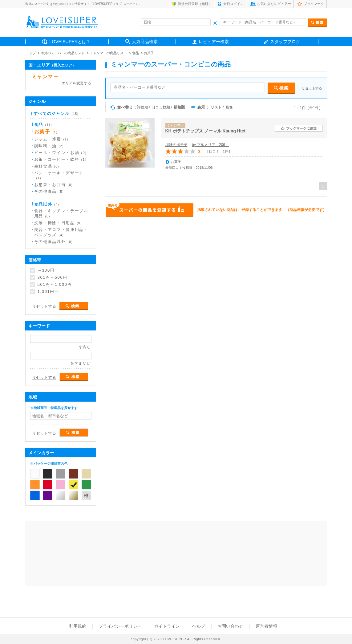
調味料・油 (50, 146)
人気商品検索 (145, 42)
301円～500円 (53, 277)
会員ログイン (233, 4)
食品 (136, 53)
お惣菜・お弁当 (54, 185)
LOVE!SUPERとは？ (70, 42)
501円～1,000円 (55, 285)
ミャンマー (45, 77)
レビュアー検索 (214, 42)
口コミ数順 (161, 107)
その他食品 (50, 191)
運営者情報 (266, 626)
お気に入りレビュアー (274, 4)
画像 (229, 107)
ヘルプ (199, 626)
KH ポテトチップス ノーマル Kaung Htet (206, 131)
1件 (225, 151)
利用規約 (78, 626)
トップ (31, 53)
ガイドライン (167, 626)
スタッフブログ (285, 42)
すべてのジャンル (57, 113)
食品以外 (48, 204)
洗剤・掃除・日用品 (59, 223)
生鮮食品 (48, 166)
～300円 (46, 270)
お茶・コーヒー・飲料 (61, 159)
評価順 (143, 107)
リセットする (312, 88)
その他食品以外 (54, 242)
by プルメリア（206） (210, 145)
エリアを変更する (76, 83)
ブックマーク (314, 4)
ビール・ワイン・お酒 (61, 153)
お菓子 (149, 53)
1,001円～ (48, 292)
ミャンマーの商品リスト (108, 53)
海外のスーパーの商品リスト (63, 53)
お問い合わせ (230, 626)
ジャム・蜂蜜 (52, 139)
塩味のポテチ (176, 145)
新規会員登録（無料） (195, 4)
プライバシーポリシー (120, 626)
